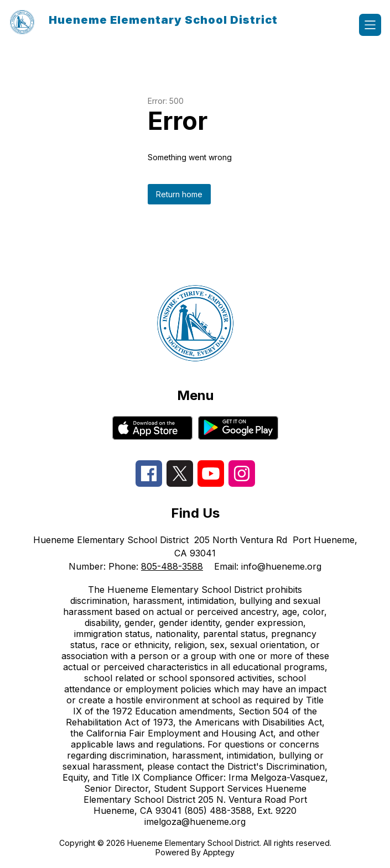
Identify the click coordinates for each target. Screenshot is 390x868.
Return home (179, 194)
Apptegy (219, 852)
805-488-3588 (172, 566)
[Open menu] (370, 25)
